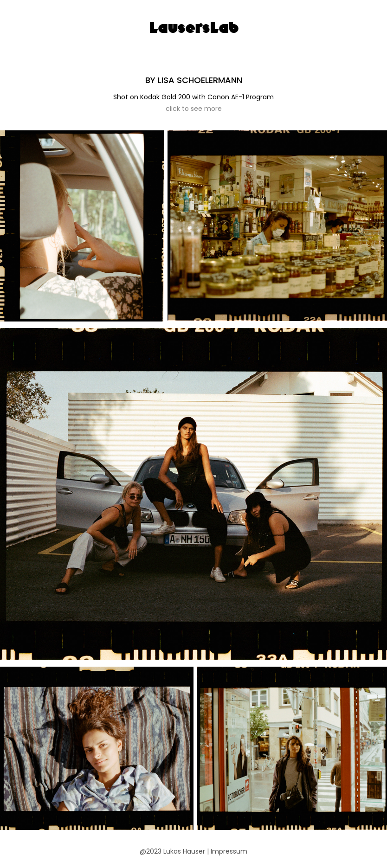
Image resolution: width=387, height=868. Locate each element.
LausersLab (194, 28)
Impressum (229, 852)
